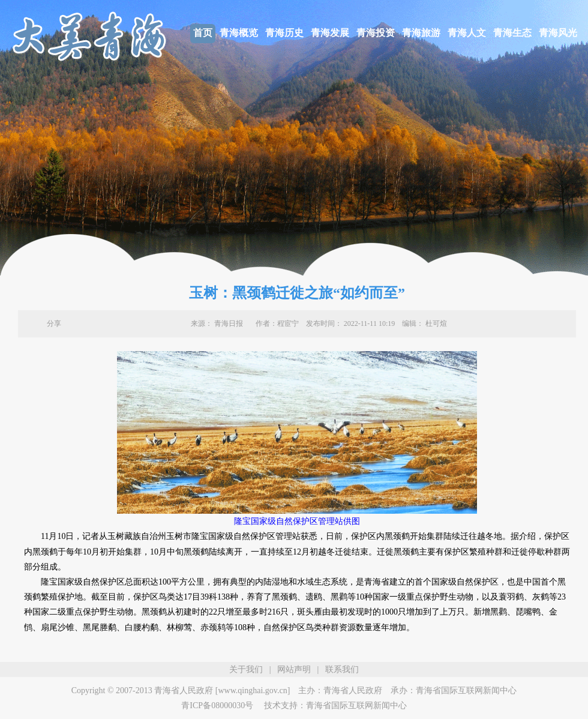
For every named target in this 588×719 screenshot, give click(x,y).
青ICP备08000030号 (217, 705)
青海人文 (467, 33)
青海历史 (284, 33)
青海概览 (239, 33)
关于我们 (246, 669)
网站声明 (294, 669)
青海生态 (512, 33)
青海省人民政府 (353, 690)
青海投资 (376, 33)
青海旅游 (421, 33)
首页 (203, 33)
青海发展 (330, 33)
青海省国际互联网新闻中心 (466, 690)
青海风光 (558, 33)
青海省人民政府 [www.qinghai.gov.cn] (222, 690)
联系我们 (342, 669)
